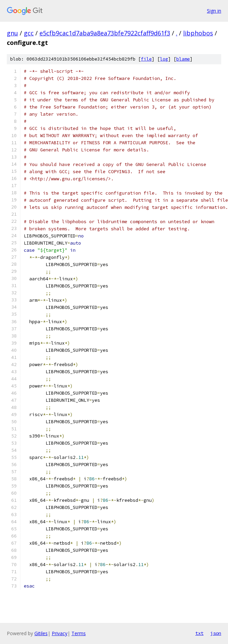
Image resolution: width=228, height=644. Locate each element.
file (146, 59)
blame (183, 59)
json (216, 633)
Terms (79, 633)
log (164, 59)
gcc (29, 33)
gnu (12, 33)
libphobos (198, 33)
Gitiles (41, 633)
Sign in (214, 11)
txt (199, 633)
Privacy (60, 633)
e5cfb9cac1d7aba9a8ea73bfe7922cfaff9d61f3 (105, 33)
